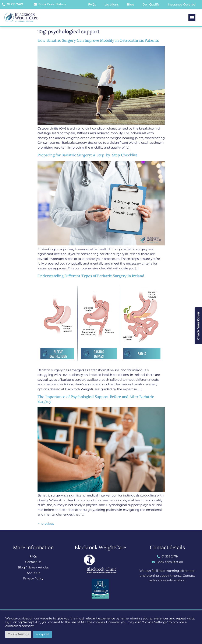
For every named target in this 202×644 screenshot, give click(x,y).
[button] (192, 17)
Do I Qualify (151, 4)
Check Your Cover (198, 326)
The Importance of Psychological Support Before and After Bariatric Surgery (96, 399)
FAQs (92, 4)
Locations (112, 4)
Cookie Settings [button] (18, 634)
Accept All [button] (42, 634)
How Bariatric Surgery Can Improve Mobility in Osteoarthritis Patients (98, 40)
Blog (130, 4)
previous (46, 523)
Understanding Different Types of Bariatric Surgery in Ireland (91, 276)
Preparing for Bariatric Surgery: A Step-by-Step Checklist (87, 155)
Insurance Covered (182, 4)
